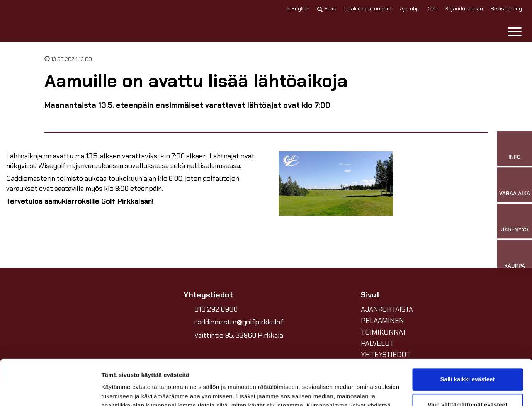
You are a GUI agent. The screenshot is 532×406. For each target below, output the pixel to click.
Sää (433, 8)
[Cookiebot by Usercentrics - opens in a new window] (50, 391)
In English (298, 8)
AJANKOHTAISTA (387, 309)
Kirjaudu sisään (464, 8)
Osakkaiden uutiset (368, 8)
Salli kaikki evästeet (468, 334)
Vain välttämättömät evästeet (467, 359)
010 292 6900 (216, 309)
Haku (327, 8)
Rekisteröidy (506, 8)
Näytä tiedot (118, 391)
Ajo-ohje (410, 8)
